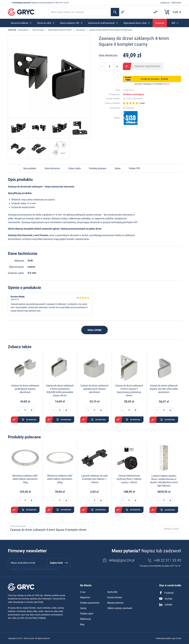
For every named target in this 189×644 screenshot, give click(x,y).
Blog (82, 624)
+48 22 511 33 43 (62, 3)
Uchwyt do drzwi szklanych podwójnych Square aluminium (25, 389)
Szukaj (115, 12)
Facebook (166, 593)
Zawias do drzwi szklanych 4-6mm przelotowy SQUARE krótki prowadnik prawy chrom (60, 391)
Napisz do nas (37, 3)
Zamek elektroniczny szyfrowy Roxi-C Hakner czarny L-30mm (129, 479)
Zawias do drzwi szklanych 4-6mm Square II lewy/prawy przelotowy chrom (129, 391)
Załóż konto (176, 3)
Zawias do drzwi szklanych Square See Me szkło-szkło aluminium (164, 389)
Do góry (13, 168)
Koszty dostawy (115, 597)
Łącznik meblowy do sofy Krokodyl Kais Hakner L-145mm (94, 479)
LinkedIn (166, 605)
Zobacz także (74, 168)
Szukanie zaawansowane (122, 12)
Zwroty (83, 608)
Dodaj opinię (94, 330)
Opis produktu (30, 168)
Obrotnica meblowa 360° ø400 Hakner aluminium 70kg (25, 479)
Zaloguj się (165, 3)
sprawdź (138, 99)
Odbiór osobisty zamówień (120, 608)
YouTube (166, 599)
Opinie (118, 168)
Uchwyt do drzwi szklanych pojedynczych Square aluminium (94, 389)
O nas (83, 592)
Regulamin (85, 597)
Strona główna (23, 30)
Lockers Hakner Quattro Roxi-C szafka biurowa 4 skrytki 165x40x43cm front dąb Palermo (164, 481)
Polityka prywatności (90, 603)
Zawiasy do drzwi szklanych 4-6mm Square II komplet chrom (48, 530)
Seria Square (80, 30)
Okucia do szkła (38, 30)
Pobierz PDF (135, 168)
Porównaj (127, 66)
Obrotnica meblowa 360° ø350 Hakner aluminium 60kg (60, 479)
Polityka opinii (87, 614)
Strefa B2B (112, 592)
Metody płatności (115, 603)
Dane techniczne (52, 168)
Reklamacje (85, 619)
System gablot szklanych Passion (60, 30)
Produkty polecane (98, 168)
